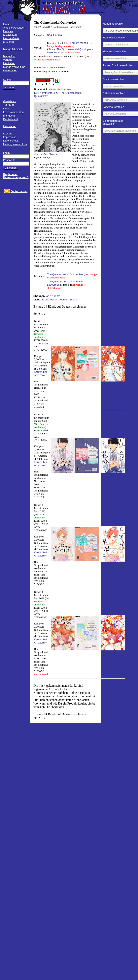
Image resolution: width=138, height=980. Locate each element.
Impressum (10, 137)
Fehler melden (19, 191)
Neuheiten (9, 63)
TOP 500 (8, 105)
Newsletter (9, 126)
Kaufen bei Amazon (40, 373)
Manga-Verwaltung (14, 67)
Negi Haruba (54, 35)
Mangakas (9, 56)
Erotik (45, 300)
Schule (73, 300)
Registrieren (10, 174)
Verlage (8, 60)
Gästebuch (10, 101)
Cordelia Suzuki (56, 67)
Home (7, 24)
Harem (54, 300)
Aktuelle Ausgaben (14, 28)
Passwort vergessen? (16, 177)
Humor (64, 300)
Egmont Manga (79, 43)
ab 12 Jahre (53, 296)
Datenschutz (11, 141)
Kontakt (8, 133)
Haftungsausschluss (15, 144)
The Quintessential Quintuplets (65, 274)
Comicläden (10, 70)
